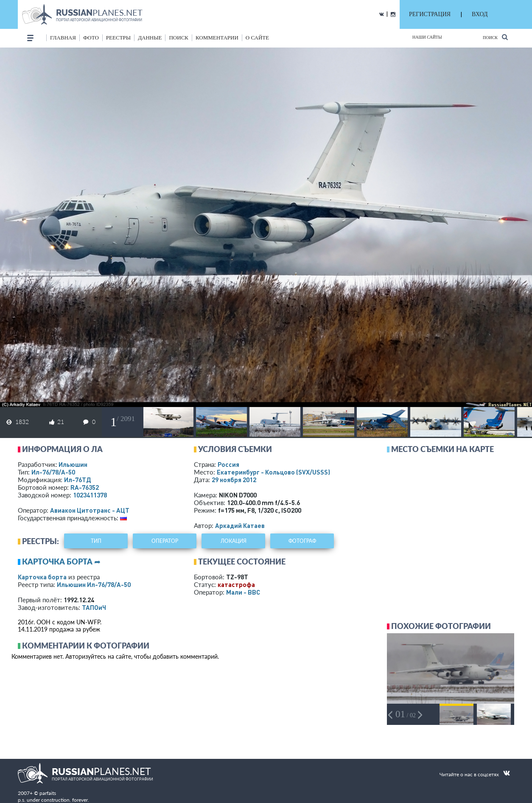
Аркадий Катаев (240, 525)
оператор (165, 541)
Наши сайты (427, 37)
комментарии (217, 38)
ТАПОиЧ (94, 607)
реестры (118, 38)
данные (150, 38)
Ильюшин (73, 464)
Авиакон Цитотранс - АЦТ (90, 510)
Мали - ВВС (243, 592)
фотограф (302, 541)
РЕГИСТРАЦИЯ (430, 14)
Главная (63, 38)
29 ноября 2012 (234, 480)
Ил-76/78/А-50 (53, 472)
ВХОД (480, 14)
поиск (179, 38)
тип (96, 541)
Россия (228, 464)
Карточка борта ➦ (61, 562)
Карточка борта (42, 577)
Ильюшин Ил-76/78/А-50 (94, 584)
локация (234, 541)
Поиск (495, 37)
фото (91, 38)
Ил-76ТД (77, 480)
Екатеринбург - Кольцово (273, 472)
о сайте (257, 38)
